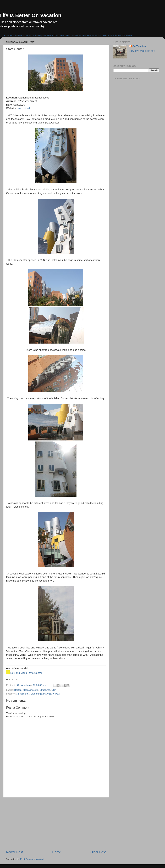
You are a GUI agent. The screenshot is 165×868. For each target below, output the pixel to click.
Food (20, 35)
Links (27, 35)
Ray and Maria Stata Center (26, 673)
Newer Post (14, 852)
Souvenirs (104, 35)
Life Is (31, 15)
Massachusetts (31, 690)
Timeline (127, 35)
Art (5, 35)
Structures (116, 35)
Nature (70, 35)
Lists (34, 35)
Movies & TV (51, 35)
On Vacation (139, 46)
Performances (90, 35)
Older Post (98, 852)
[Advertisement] (56, 824)
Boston (18, 690)
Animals (12, 35)
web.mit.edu (24, 108)
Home (57, 852)
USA (54, 690)
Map (40, 35)
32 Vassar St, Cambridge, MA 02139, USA (38, 694)
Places (78, 35)
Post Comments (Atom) (32, 859)
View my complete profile (142, 51)
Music (61, 35)
